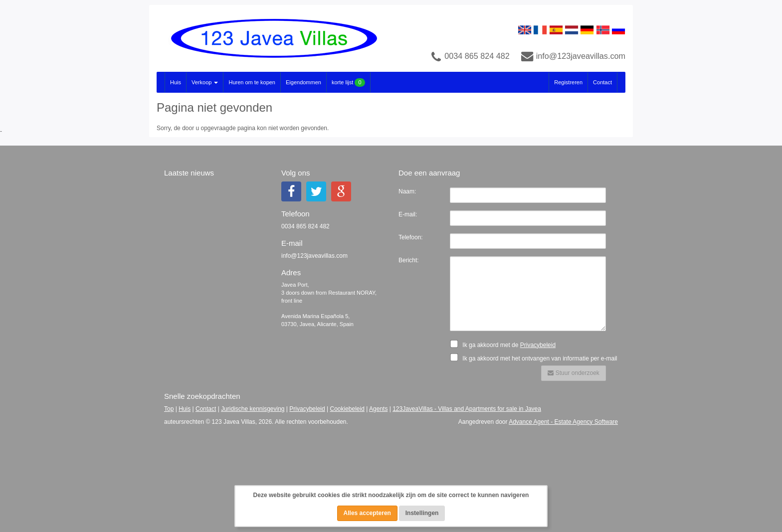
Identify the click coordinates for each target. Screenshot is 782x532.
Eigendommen (303, 82)
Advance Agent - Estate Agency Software (563, 422)
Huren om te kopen (252, 82)
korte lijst (348, 83)
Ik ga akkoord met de (506, 344)
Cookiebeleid (347, 409)
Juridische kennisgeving (253, 409)
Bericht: (409, 260)
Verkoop (205, 82)
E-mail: (408, 214)
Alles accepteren (367, 513)
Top (169, 409)
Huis (176, 82)
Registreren (568, 82)
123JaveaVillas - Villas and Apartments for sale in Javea (467, 409)
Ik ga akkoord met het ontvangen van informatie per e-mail (537, 357)
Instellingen (422, 513)
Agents (378, 409)
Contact (602, 82)
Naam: (407, 191)
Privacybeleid (538, 345)
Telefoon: (411, 237)
